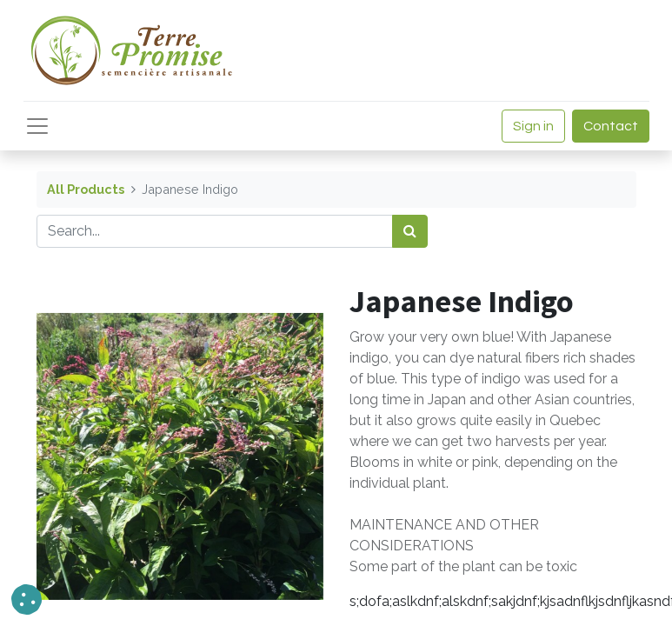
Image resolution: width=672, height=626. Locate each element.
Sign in (533, 126)
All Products (86, 189)
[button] (27, 599)
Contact (611, 126)
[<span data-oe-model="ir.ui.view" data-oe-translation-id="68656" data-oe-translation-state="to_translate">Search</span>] (410, 231)
